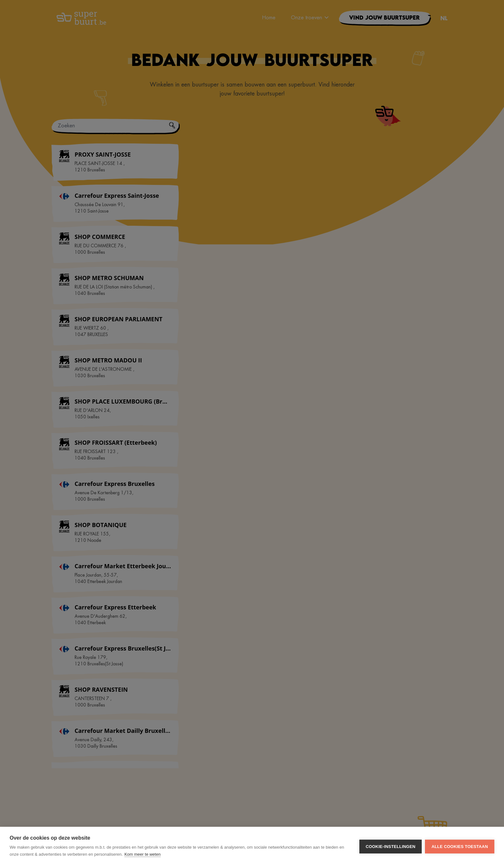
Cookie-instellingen (391, 847)
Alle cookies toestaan (460, 847)
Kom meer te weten (143, 854)
